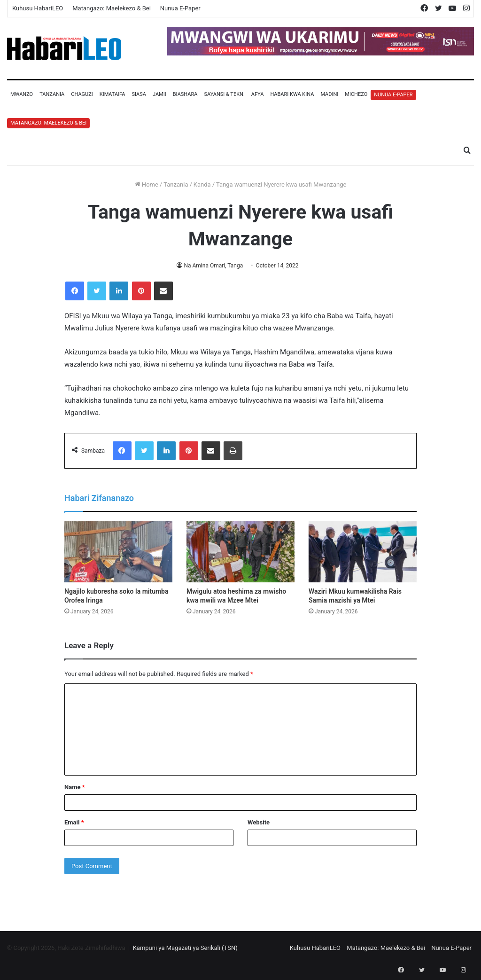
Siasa (139, 94)
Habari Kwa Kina (292, 94)
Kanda (202, 184)
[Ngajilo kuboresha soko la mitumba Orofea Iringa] (118, 552)
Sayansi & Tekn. (224, 94)
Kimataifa (112, 94)
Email (74, 822)
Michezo (356, 94)
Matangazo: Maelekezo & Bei (112, 8)
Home (147, 184)
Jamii (159, 94)
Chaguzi (82, 94)
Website (259, 822)
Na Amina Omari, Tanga (213, 266)
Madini (329, 94)
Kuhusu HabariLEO (38, 8)
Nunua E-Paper (180, 8)
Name (75, 787)
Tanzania (52, 94)
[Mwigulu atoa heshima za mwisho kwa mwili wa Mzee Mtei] (240, 552)
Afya (258, 94)
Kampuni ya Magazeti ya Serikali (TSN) (185, 948)
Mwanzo (22, 94)
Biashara (185, 94)
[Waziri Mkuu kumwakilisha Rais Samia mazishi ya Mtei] (363, 552)
